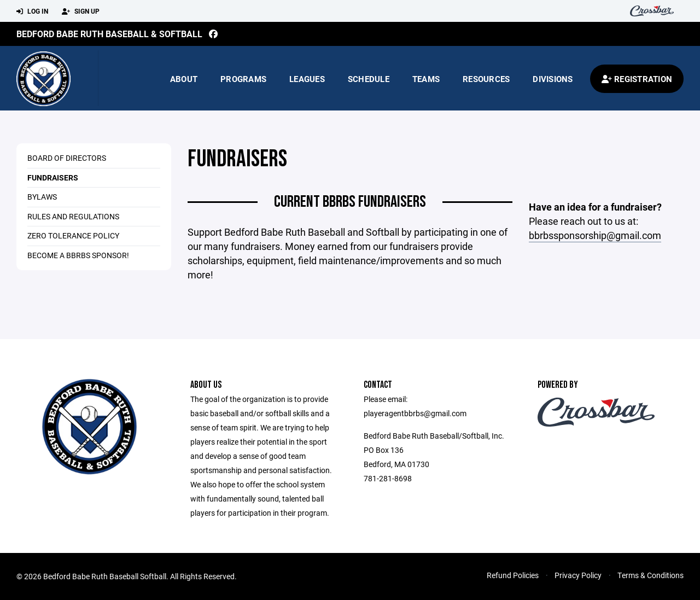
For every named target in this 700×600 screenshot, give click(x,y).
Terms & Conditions (651, 575)
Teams (426, 79)
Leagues (307, 79)
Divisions (553, 79)
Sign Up (81, 11)
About (184, 79)
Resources (486, 79)
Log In (32, 11)
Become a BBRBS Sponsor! (78, 255)
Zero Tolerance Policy (73, 235)
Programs (243, 79)
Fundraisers (53, 177)
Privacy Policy (578, 575)
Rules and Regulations (73, 216)
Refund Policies (513, 575)
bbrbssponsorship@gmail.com (595, 235)
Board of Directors (67, 158)
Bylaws (42, 197)
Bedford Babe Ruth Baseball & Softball (109, 34)
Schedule (369, 79)
